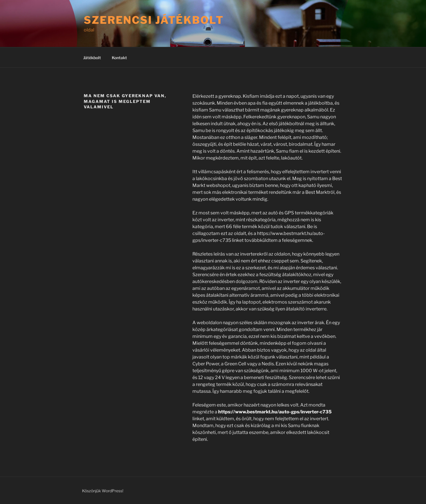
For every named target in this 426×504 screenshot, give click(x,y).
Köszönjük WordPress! (103, 491)
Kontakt (119, 58)
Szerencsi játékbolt (154, 20)
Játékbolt (92, 58)
